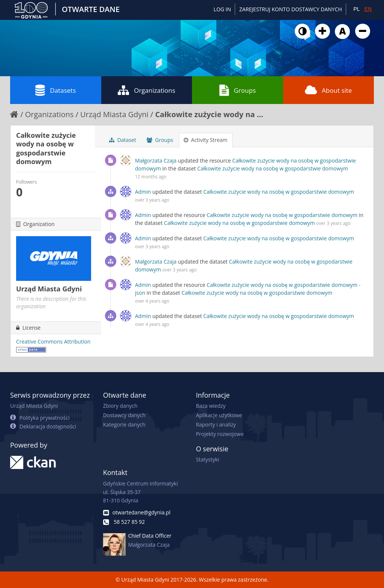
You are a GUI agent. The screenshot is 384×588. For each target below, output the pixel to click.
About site (328, 90)
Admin (143, 192)
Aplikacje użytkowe (219, 415)
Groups (238, 90)
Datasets (55, 90)
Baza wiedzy (211, 406)
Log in (222, 9)
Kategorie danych (124, 424)
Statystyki (207, 459)
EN (368, 9)
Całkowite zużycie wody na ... (209, 114)
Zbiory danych (120, 406)
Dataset (123, 140)
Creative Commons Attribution (53, 341)
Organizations (146, 90)
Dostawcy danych (124, 415)
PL (356, 9)
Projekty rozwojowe (220, 434)
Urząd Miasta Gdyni (114, 114)
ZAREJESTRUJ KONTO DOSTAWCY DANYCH (291, 9)
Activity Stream (206, 140)
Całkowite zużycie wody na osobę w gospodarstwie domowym (273, 168)
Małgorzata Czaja (156, 161)
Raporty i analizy (216, 424)
